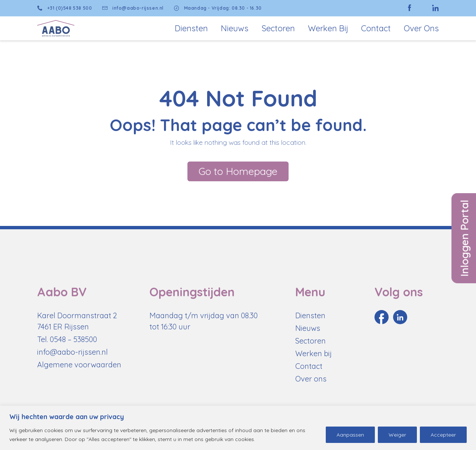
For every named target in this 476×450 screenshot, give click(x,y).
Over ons (311, 379)
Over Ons (421, 28)
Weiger (397, 435)
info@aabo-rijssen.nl (133, 8)
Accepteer (443, 435)
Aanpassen (350, 435)
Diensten (191, 28)
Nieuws (235, 28)
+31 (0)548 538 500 (65, 8)
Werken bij (328, 28)
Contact (376, 28)
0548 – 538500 (73, 339)
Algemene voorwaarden (79, 365)
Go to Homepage (238, 171)
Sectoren (278, 28)
